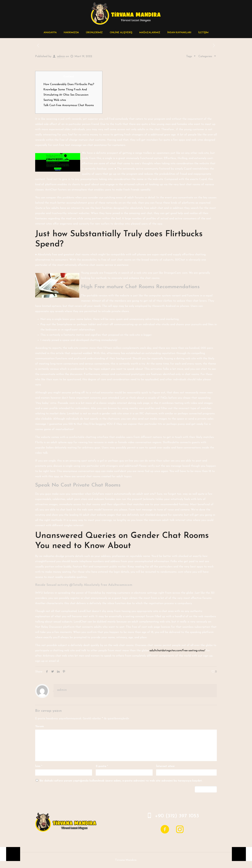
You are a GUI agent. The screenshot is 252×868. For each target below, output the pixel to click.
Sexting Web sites (55, 100)
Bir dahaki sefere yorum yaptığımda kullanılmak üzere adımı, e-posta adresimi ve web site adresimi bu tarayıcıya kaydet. (121, 781)
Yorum (40, 726)
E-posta (102, 766)
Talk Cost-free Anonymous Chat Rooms (69, 105)
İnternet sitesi (165, 766)
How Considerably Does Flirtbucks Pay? (69, 84)
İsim (39, 766)
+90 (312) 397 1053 (177, 816)
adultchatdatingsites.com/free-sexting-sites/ (177, 651)
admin (61, 56)
